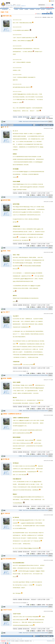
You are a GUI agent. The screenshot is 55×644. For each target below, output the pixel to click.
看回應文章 (38, 14)
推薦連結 (32, 9)
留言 (4, 31)
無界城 (8, 3)
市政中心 (49, 9)
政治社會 (7, 7)
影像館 (26, 9)
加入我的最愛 (18, 6)
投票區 (21, 9)
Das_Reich (10, 5)
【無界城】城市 (16, 7)
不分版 (7, 12)
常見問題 (13, 641)
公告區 (38, 9)
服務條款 (17, 641)
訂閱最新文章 (23, 6)
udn (2, 7)
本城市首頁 (5, 9)
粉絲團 (3, 643)
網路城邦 (52, 1)
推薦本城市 (13, 6)
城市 (4, 7)
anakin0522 (19, 5)
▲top (53, 639)
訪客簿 (43, 9)
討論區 (11, 9)
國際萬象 (11, 7)
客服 (31, 641)
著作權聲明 (22, 641)
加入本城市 (8, 6)
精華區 (16, 9)
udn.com (53, 641)
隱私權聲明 (27, 641)
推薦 (52, 17)
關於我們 (8, 641)
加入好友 (8, 31)
